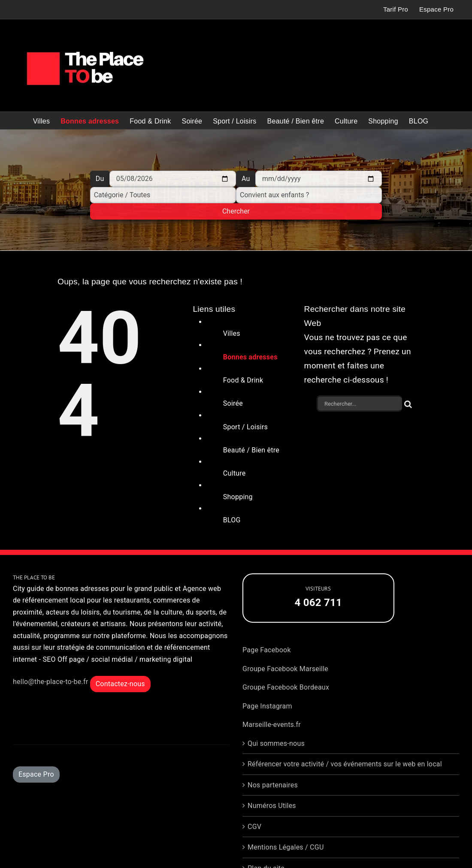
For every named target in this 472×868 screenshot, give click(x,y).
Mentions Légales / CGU (286, 847)
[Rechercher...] (359, 404)
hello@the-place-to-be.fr (50, 682)
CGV (254, 827)
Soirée (233, 403)
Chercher (236, 211)
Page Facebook (267, 650)
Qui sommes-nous (276, 743)
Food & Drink (243, 380)
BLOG (232, 520)
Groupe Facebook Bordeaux (286, 687)
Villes (232, 333)
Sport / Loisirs (245, 427)
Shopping (238, 497)
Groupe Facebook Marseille (285, 669)
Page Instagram (267, 706)
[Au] (319, 179)
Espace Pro (36, 774)
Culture (234, 473)
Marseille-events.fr (272, 725)
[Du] (173, 179)
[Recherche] (408, 404)
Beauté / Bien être (251, 450)
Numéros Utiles (272, 806)
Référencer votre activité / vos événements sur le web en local (345, 764)
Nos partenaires (273, 785)
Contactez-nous (120, 684)
